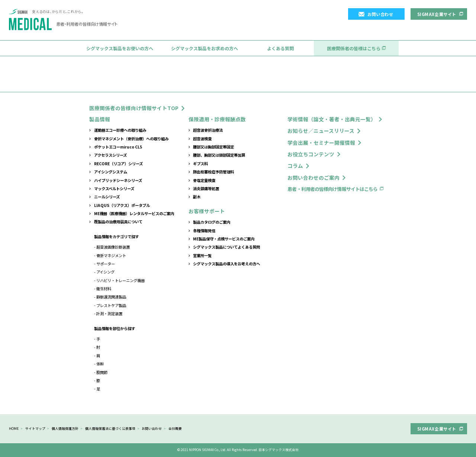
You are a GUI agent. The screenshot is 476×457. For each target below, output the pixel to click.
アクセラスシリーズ (110, 155)
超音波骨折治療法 (208, 130)
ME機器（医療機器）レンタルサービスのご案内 (134, 213)
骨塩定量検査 (204, 180)
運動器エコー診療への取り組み (120, 130)
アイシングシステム (111, 172)
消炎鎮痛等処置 (206, 188)
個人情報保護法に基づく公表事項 (110, 429)
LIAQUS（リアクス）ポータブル (122, 205)
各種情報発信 (204, 231)
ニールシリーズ (107, 197)
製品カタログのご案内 (212, 222)
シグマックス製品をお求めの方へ (205, 48)
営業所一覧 (202, 255)
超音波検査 (202, 139)
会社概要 (175, 429)
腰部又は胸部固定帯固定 (213, 147)
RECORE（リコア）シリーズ (118, 164)
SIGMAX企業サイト (437, 14)
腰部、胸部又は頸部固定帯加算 (219, 155)
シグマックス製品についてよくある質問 (226, 247)
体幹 (100, 364)
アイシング (105, 272)
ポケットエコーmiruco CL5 (118, 147)
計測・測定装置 (109, 314)
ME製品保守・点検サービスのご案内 (224, 239)
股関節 (102, 372)
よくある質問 (280, 48)
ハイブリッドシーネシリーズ (118, 180)
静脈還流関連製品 (111, 297)
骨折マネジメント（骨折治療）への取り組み (131, 139)
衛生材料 (104, 289)
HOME (14, 429)
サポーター (106, 264)
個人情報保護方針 (65, 429)
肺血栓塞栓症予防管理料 (213, 172)
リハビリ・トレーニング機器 (120, 280)
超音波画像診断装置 (113, 247)
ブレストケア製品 (111, 305)
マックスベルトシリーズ (114, 188)
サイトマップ (35, 429)
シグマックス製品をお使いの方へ (120, 48)
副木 (197, 197)
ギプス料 (200, 164)
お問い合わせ (380, 14)
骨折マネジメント (111, 255)
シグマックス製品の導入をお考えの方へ (226, 264)
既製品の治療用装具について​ (118, 222)
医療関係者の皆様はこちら (354, 48)
